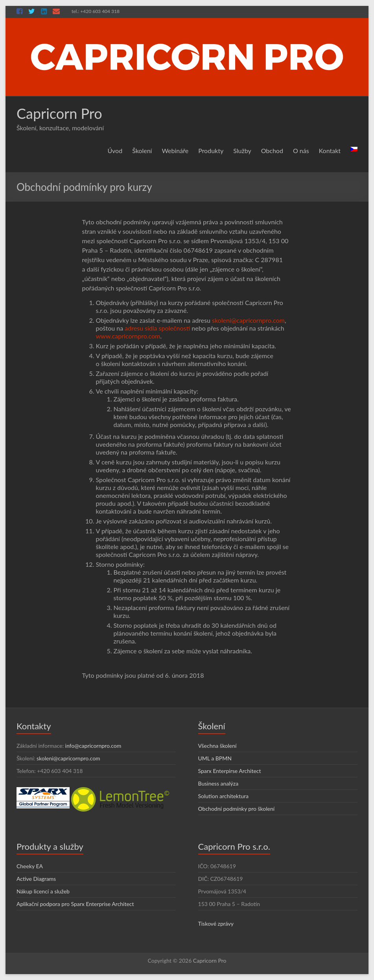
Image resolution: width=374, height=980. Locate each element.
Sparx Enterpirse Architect (230, 771)
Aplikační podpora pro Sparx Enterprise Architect (75, 904)
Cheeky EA (30, 866)
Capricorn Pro (59, 113)
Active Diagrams (36, 879)
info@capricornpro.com (93, 746)
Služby (242, 151)
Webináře (175, 151)
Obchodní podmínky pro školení (237, 809)
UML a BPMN (215, 758)
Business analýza (218, 783)
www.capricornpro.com (128, 336)
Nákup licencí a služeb (43, 891)
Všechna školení (217, 746)
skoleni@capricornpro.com (248, 320)
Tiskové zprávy (216, 924)
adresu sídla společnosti (157, 328)
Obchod (272, 151)
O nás (301, 151)
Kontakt (330, 151)
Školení (142, 151)
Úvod (115, 151)
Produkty (211, 151)
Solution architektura (223, 796)
